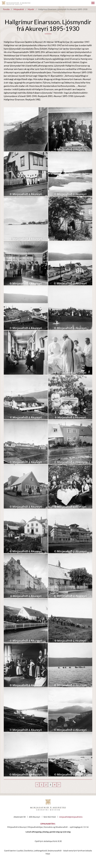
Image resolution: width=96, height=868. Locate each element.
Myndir (31, 9)
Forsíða (6, 9)
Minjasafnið (19, 9)
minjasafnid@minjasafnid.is (71, 817)
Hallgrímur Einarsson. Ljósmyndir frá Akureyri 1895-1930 (63, 9)
